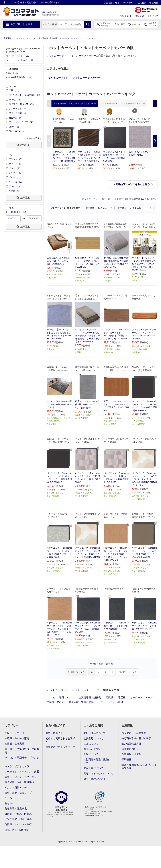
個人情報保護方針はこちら (94, 816)
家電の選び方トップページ (60, 747)
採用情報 (126, 759)
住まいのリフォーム (125, 3)
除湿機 (122, 697)
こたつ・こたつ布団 (112, 702)
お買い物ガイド (126, 16)
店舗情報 (108, 3)
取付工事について (93, 768)
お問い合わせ (140, 16)
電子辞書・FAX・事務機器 (19, 782)
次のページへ (126, 672)
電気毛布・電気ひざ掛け (82, 702)
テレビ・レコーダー (16, 733)
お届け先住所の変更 (49, 12)
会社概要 (154, 3)
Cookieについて (130, 749)
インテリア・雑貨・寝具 (18, 819)
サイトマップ (153, 16)
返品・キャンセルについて (98, 773)
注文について (91, 744)
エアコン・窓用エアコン (60, 697)
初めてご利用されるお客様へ (60, 740)
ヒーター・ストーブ (141, 697)
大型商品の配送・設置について (98, 761)
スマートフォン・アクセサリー (22, 777)
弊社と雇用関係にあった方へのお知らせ (139, 767)
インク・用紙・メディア (18, 788)
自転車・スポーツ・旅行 (18, 824)
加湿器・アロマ (55, 702)
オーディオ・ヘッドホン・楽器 (22, 772)
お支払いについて (93, 749)
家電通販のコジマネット (14, 38)
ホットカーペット (57, 56)
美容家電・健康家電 (16, 809)
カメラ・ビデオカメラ (17, 766)
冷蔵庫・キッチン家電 (17, 738)
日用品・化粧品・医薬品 (18, 814)
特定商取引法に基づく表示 (136, 738)
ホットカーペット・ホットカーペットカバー (81, 38)
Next (155, 141)
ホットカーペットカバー (82, 56)
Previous (49, 141)
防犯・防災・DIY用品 (17, 830)
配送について (91, 754)
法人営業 (142, 3)
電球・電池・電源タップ (18, 793)
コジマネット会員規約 (134, 733)
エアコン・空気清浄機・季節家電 (43, 38)
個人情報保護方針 (131, 744)
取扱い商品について (95, 733)
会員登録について (93, 738)
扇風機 (109, 697)
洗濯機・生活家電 (14, 744)
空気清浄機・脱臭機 (90, 697)
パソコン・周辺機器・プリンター (22, 759)
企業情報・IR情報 (131, 754)
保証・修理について (95, 779)
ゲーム (8, 798)
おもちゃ (10, 803)
